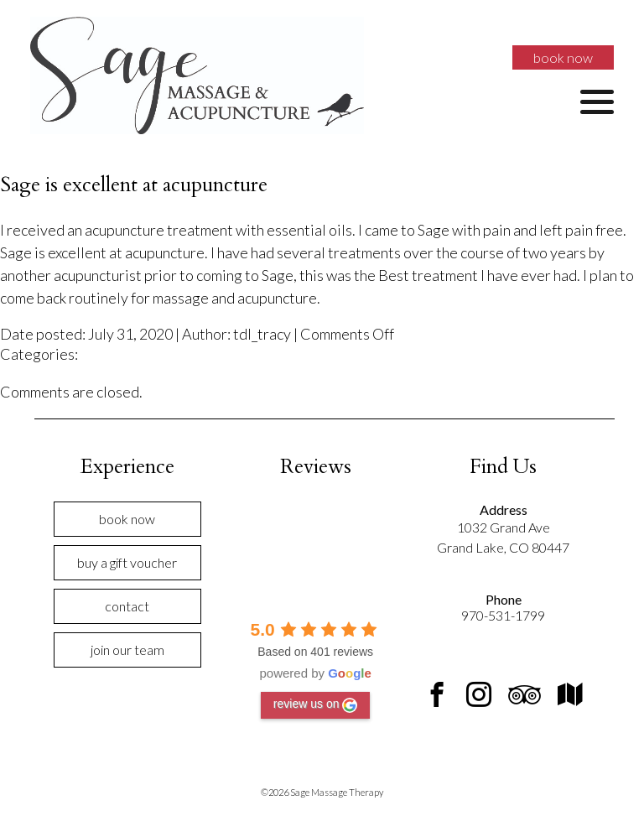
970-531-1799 (503, 615)
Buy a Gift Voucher (127, 562)
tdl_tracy (262, 334)
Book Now (563, 57)
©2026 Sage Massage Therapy (322, 792)
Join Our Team (127, 650)
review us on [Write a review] (316, 704)
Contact (127, 606)
